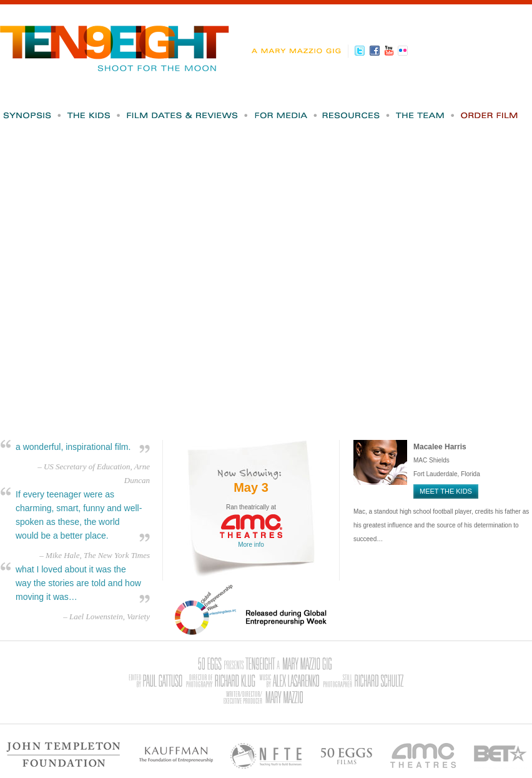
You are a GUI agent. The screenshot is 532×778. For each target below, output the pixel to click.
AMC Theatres (423, 754)
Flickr (405, 51)
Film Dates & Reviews (188, 115)
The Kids (94, 115)
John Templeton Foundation (64, 754)
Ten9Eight (115, 42)
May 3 (251, 487)
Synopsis (32, 115)
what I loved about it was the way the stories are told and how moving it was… (78, 583)
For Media (286, 115)
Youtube (391, 51)
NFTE (267, 754)
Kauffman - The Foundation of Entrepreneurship (176, 754)
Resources (357, 115)
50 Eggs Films (347, 754)
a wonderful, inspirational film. (73, 447)
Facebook (376, 51)
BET (500, 754)
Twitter (362, 51)
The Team (426, 115)
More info (251, 545)
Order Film (490, 115)
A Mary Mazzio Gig (299, 51)
